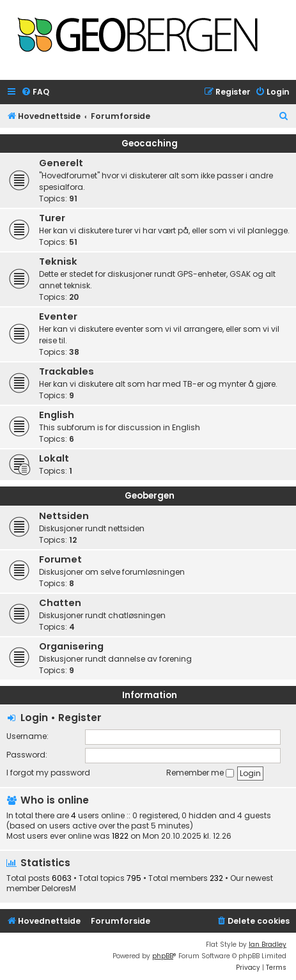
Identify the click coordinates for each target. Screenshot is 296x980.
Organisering (71, 646)
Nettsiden (64, 516)
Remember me (200, 773)
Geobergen (150, 496)
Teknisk (58, 261)
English (57, 415)
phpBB (163, 956)
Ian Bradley (268, 945)
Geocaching (150, 144)
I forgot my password (48, 773)
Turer (52, 218)
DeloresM (59, 889)
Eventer (58, 316)
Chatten (60, 603)
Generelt (61, 163)
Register (80, 718)
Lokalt (54, 458)
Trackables (66, 371)
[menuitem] (35, 92)
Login (34, 718)
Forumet (60, 559)
